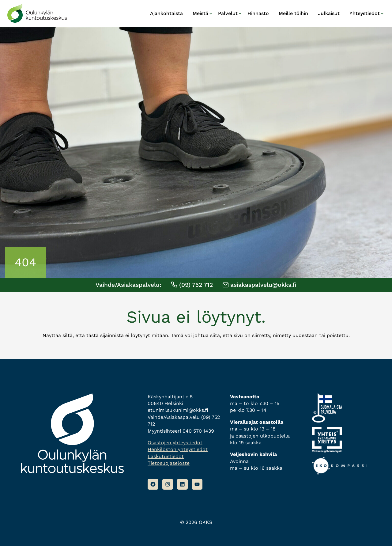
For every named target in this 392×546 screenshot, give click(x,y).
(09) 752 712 (192, 285)
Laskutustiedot (166, 456)
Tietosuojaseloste (169, 463)
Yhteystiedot (365, 13)
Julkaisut (329, 13)
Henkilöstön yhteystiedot (178, 449)
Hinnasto (258, 13)
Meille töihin (293, 13)
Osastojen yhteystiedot (175, 443)
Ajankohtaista (166, 13)
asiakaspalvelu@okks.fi (260, 285)
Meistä (200, 13)
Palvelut (228, 13)
